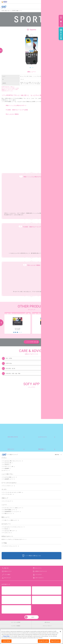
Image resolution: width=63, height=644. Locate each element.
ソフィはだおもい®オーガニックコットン (12, 461)
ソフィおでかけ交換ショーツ (8, 477)
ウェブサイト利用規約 (16, 626)
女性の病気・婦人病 (10, 368)
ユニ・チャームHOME (16, 622)
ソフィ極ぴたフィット (7, 513)
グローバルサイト (39, 578)
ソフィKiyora (5, 529)
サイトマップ (7, 578)
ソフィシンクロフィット (7, 486)
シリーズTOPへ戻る (31, 342)
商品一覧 (6, 568)
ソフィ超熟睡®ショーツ (7, 479)
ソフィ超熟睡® (5, 468)
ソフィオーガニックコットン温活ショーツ (12, 508)
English (46, 7)
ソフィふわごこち (6, 533)
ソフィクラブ (38, 575)
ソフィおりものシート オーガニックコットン (12, 527)
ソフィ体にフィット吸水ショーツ (10, 520)
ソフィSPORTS (5, 465)
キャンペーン (38, 568)
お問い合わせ (47, 622)
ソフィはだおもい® (6, 463)
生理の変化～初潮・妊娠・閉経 (13, 374)
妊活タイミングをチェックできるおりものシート (13, 539)
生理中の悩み (9, 363)
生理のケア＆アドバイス (41, 571)
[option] (31, 49)
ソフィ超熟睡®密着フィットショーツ (10, 512)
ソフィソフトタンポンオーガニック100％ (12, 492)
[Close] (60, 632)
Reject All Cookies (55, 642)
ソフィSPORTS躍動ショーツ (8, 510)
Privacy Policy (6, 637)
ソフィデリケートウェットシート (10, 546)
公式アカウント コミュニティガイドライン (16, 629)
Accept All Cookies (43, 642)
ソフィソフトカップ (6, 501)
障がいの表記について (47, 629)
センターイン (5, 470)
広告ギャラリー (8, 571)
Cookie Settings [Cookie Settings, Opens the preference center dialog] (6, 642)
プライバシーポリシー (47, 626)
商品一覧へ (57, 455)
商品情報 (55, 7)
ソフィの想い (7, 575)
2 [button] (33, 68)
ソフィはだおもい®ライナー (8, 531)
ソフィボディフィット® (7, 467)
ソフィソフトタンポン (7, 494)
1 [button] (30, 68)
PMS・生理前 (9, 358)
